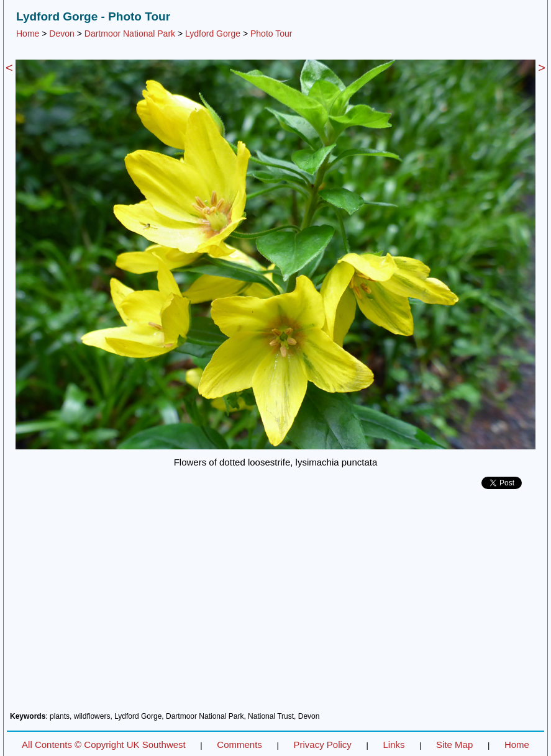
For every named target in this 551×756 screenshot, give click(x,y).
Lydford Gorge (213, 34)
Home (28, 34)
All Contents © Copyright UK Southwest (104, 745)
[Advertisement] (275, 605)
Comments (239, 745)
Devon (61, 34)
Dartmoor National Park (130, 34)
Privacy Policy (322, 745)
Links (394, 745)
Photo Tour (271, 34)
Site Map (454, 745)
